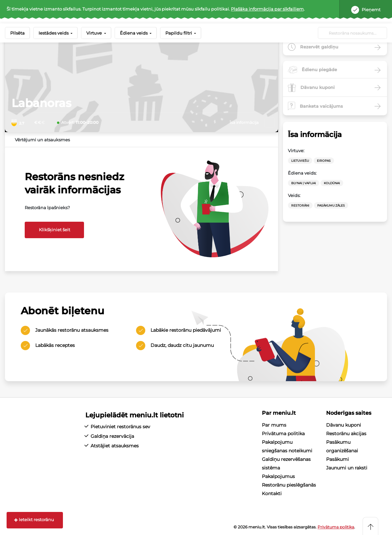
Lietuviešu (300, 161)
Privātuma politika (283, 434)
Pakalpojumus (278, 476)
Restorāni (300, 205)
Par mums (274, 425)
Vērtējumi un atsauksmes (42, 140)
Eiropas (324, 161)
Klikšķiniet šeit (55, 230)
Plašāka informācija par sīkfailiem (267, 9)
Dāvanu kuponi (344, 425)
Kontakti (272, 493)
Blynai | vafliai (304, 183)
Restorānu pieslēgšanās (289, 485)
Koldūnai (332, 183)
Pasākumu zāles (331, 205)
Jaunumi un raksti (347, 468)
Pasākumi (337, 459)
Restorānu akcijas (346, 434)
